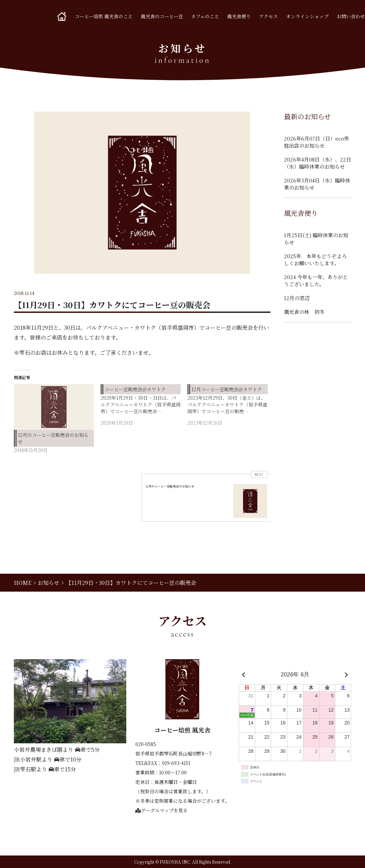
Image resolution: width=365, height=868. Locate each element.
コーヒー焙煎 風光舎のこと (104, 16)
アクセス (268, 16)
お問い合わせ (351, 16)
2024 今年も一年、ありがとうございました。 (316, 280)
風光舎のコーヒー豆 (162, 16)
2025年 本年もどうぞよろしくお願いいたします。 (315, 259)
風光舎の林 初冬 (304, 312)
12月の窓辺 (297, 298)
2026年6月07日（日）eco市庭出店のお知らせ (317, 142)
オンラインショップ (307, 16)
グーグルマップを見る (162, 810)
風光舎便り (239, 16)
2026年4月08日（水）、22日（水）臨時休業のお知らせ (318, 163)
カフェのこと (205, 16)
